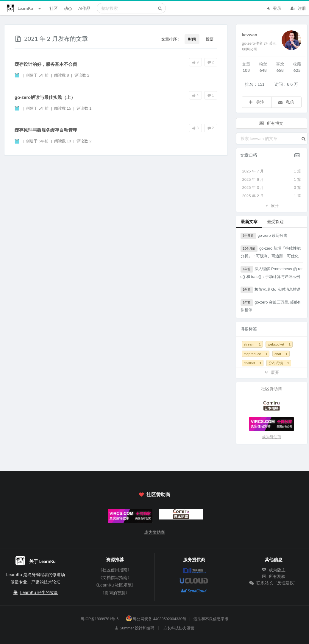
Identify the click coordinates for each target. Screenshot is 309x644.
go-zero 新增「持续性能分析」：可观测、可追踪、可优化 (271, 252)
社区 (54, 8)
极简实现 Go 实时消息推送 (271, 290)
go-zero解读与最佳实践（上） (45, 97)
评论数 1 (84, 108)
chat (281, 354)
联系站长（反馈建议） (274, 583)
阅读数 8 (62, 75)
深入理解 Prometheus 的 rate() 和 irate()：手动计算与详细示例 (272, 272)
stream (252, 344)
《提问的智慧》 (115, 593)
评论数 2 (82, 75)
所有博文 (271, 123)
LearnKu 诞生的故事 (39, 592)
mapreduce (256, 354)
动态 (68, 8)
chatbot (253, 363)
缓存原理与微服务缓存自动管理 (46, 130)
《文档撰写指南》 (115, 578)
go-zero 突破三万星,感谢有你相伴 (271, 306)
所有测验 (274, 576)
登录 (274, 8)
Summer (127, 628)
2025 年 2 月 (272, 196)
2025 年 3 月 (272, 188)
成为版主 (274, 570)
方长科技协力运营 (179, 628)
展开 (271, 205)
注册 (298, 8)
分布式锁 (279, 363)
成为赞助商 (272, 437)
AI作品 (84, 8)
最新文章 (249, 221)
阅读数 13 (63, 141)
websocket (279, 344)
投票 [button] (210, 39)
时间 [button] (192, 39)
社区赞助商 (154, 494)
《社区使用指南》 (115, 570)
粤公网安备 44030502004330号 (156, 619)
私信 (286, 102)
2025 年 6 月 (272, 180)
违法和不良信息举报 (211, 619)
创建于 (37, 75)
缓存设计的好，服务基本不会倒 (46, 64)
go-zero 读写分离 (264, 236)
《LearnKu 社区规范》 (115, 585)
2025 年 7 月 (272, 171)
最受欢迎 (275, 221)
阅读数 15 (63, 108)
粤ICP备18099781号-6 (100, 619)
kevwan (250, 35)
